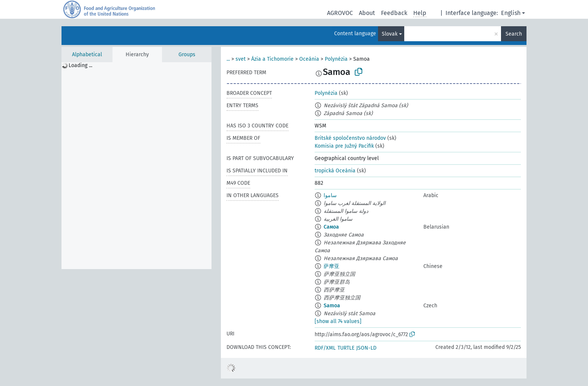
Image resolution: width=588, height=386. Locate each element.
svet (241, 59)
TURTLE (346, 348)
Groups (187, 55)
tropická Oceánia (335, 171)
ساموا (330, 195)
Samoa (332, 306)
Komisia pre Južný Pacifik (344, 146)
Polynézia (336, 59)
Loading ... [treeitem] (80, 65)
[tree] (136, 166)
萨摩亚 (331, 266)
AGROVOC (340, 13)
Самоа (331, 227)
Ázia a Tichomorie (272, 59)
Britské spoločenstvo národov (350, 138)
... (228, 59)
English (511, 13)
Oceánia (309, 59)
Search (514, 34)
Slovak (390, 34)
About (367, 13)
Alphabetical (87, 55)
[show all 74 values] (338, 321)
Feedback (394, 13)
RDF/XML (325, 348)
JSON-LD (366, 348)
